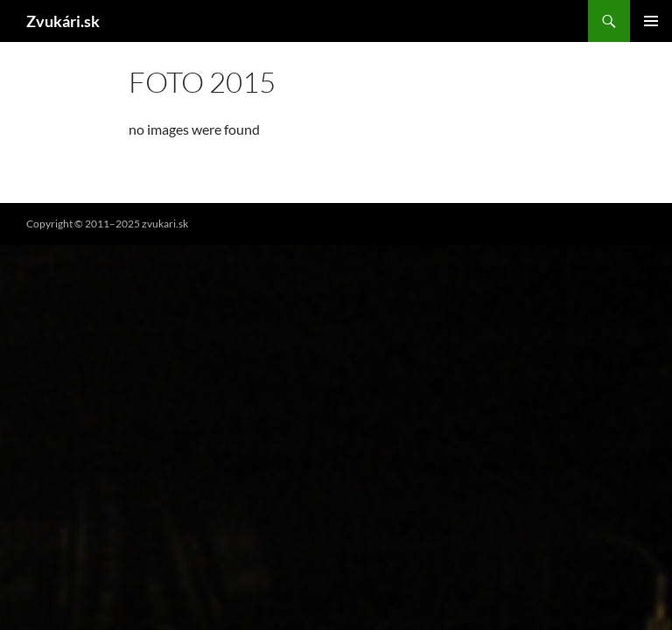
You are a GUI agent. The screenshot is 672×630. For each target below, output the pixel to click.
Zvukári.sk (63, 21)
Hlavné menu (651, 21)
